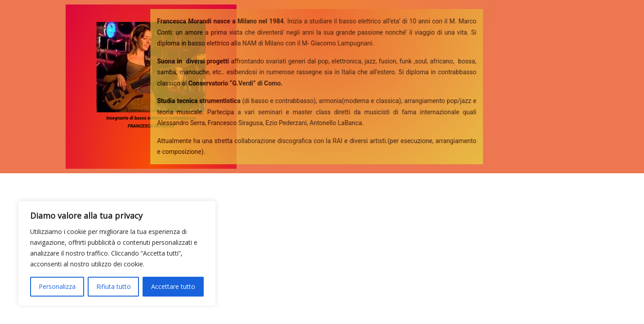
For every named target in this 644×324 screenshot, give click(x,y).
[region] (117, 253)
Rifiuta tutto (114, 286)
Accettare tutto (173, 286)
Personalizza (57, 286)
